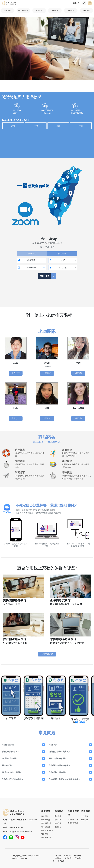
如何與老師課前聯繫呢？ (60, 765)
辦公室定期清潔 (47, 830)
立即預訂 (16, 373)
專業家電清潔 (46, 837)
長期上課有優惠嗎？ (58, 759)
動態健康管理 (73, 819)
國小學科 (58, 816)
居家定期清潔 (46, 823)
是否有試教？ (8, 765)
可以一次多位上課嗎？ (12, 772)
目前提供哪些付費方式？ (60, 752)
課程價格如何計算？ (11, 752)
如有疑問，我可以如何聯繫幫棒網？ (65, 779)
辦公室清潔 (45, 827)
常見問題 (77, 856)
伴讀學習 (58, 827)
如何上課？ (54, 745)
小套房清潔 (45, 820)
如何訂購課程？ (9, 745)
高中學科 (58, 823)
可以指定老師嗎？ (10, 759)
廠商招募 (61, 861)
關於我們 (68, 858)
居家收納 (45, 834)
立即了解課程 (47, 654)
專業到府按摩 (73, 823)
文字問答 (85, 816)
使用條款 (58, 858)
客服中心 (67, 856)
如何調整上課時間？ (58, 772)
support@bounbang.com (21, 831)
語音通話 (85, 820)
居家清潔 (45, 816)
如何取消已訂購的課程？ (13, 779)
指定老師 (62, 254)
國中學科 (58, 820)
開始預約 (57, 856)
